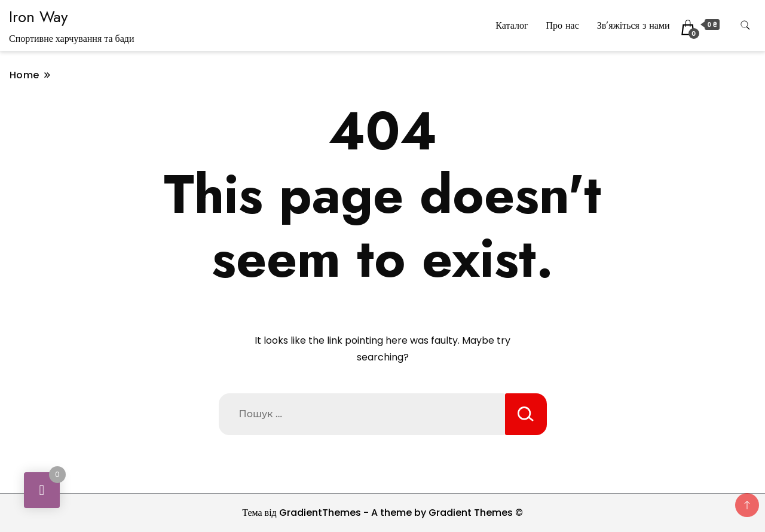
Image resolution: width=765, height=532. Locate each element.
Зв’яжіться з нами (634, 25)
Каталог (512, 25)
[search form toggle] (745, 25)
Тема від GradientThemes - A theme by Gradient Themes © (382, 513)
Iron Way (38, 17)
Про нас (562, 25)
